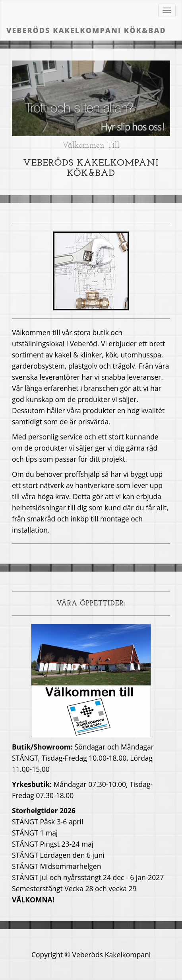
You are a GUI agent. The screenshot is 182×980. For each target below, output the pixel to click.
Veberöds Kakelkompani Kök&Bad (86, 30)
